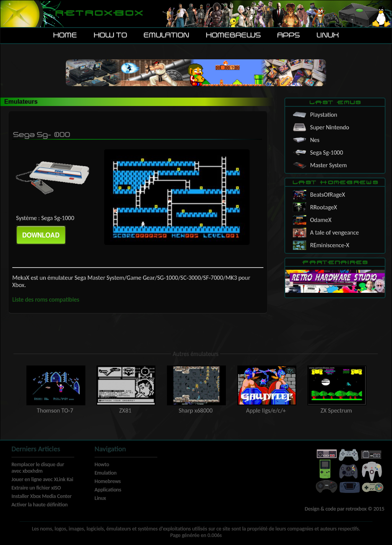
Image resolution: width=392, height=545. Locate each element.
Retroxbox (99, 14)
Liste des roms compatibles (46, 299)
